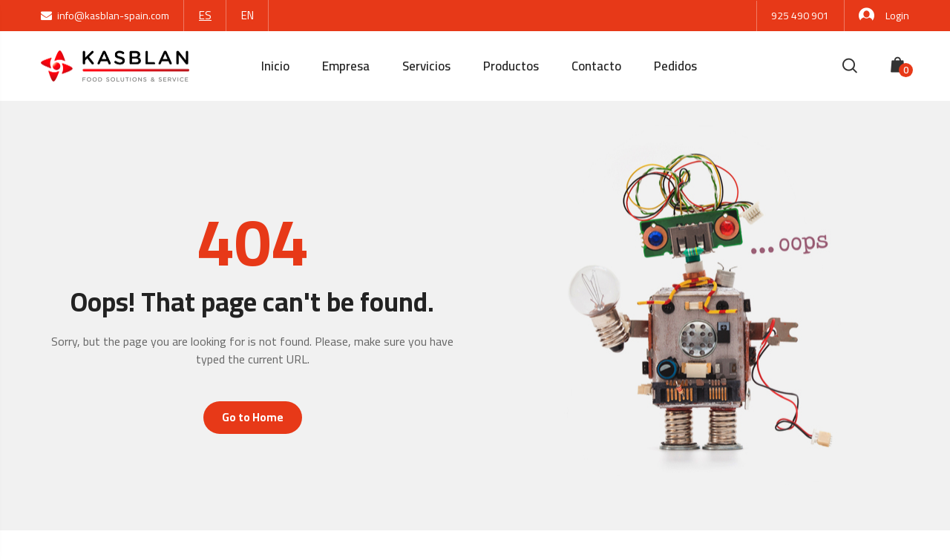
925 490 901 (800, 16)
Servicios (426, 66)
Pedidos (675, 66)
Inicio (275, 66)
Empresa (346, 66)
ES (205, 15)
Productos (511, 66)
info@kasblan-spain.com (105, 16)
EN (248, 15)
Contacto (596, 66)
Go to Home (253, 417)
